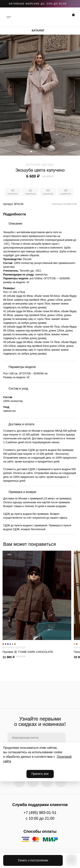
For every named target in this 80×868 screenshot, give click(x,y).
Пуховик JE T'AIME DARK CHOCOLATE (37, 652)
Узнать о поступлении (33, 860)
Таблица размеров (64, 204)
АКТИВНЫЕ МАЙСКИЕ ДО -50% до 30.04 (38, 4)
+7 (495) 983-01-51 (40, 813)
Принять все (40, 774)
